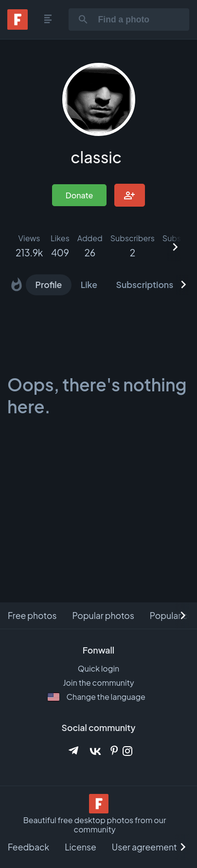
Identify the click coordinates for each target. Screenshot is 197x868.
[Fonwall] (18, 27)
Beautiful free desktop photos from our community (95, 825)
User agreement (144, 847)
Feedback (28, 847)
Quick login (99, 668)
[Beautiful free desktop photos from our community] (99, 805)
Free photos (32, 616)
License (81, 847)
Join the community (98, 683)
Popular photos (103, 616)
